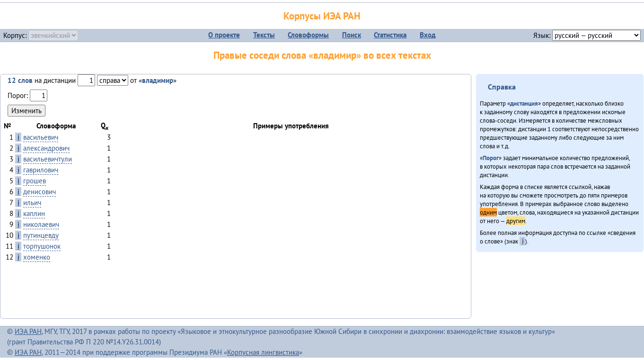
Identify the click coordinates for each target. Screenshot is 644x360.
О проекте (224, 35)
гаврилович (41, 170)
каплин (34, 213)
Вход (428, 35)
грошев (35, 181)
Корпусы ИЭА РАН (322, 16)
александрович (46, 148)
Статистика (390, 35)
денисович (40, 192)
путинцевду (41, 235)
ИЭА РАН (28, 331)
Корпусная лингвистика (263, 352)
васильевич (41, 137)
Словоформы (308, 35)
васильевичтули (48, 159)
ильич (32, 202)
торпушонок (42, 246)
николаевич (41, 224)
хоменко (37, 257)
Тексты (264, 35)
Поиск (352, 35)
